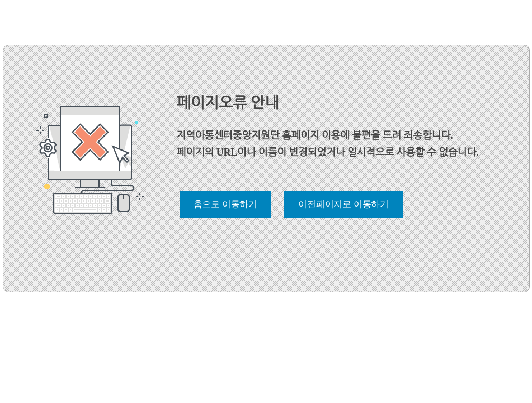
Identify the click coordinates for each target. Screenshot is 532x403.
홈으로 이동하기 (225, 204)
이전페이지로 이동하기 (343, 204)
